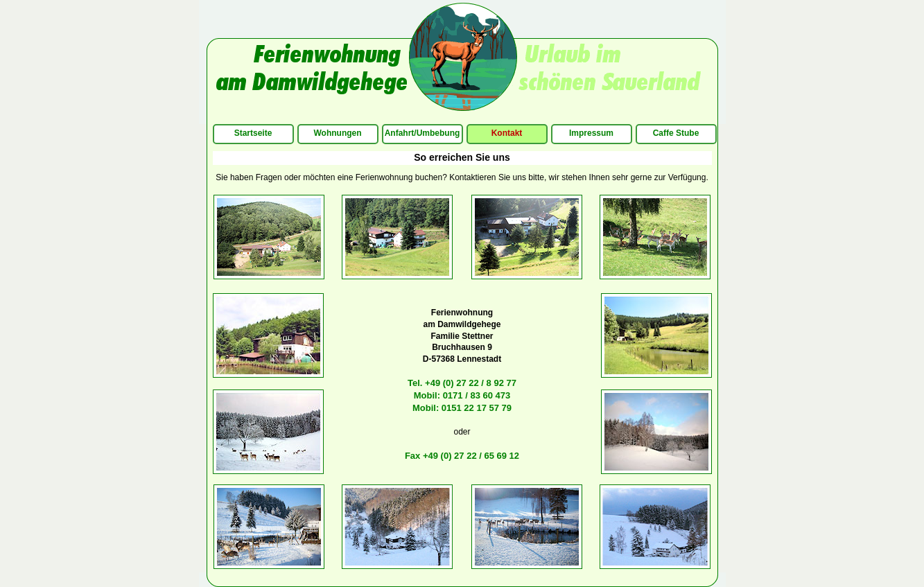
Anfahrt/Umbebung (422, 133)
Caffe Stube (676, 133)
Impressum (591, 133)
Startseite (253, 133)
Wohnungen (337, 133)
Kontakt (507, 133)
